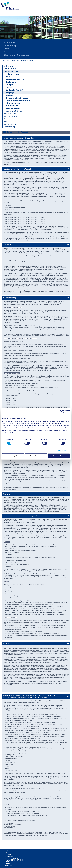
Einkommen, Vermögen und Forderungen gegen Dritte (20, 516)
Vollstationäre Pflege (10, 298)
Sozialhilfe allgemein (13, 108)
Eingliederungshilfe (13, 82)
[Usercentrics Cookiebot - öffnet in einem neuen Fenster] (62, 411)
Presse (7, 862)
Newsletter (9, 866)
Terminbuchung (10, 127)
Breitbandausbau (10, 124)
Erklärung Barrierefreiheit (14, 860)
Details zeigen (61, 450)
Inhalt (7, 850)
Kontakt (7, 852)
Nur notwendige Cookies (13, 456)
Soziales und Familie (21, 61)
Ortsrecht (7, 49)
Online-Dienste (9, 66)
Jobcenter (9, 95)
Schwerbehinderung (13, 106)
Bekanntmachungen (11, 46)
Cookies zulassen (59, 456)
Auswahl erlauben (36, 456)
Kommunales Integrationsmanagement (19, 101)
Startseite (4, 61)
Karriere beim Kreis (10, 52)
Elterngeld (9, 85)
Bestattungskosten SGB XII (15, 79)
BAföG (8, 77)
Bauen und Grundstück (12, 119)
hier (64, 791)
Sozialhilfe (6, 494)
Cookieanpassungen (11, 858)
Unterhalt (6, 644)
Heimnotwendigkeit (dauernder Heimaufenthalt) (19, 138)
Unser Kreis (8, 122)
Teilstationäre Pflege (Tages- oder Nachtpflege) (18, 169)
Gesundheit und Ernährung (13, 111)
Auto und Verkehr (10, 69)
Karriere (8, 864)
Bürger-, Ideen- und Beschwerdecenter (16, 55)
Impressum (8, 854)
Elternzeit (9, 87)
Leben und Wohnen (11, 116)
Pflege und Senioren (13, 103)
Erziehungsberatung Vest (14, 90)
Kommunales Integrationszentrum (17, 98)
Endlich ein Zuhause (13, 74)
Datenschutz (9, 856)
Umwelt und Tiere (10, 114)
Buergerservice (11, 61)
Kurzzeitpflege (7, 245)
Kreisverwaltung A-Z (11, 43)
